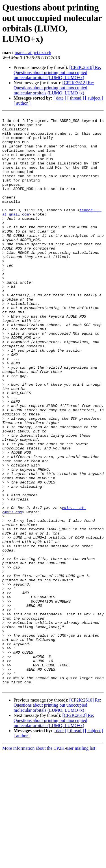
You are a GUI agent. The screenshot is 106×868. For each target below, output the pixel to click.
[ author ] (22, 103)
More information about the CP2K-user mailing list (49, 863)
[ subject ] (94, 98)
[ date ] (60, 98)
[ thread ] (76, 98)
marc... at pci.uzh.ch (33, 53)
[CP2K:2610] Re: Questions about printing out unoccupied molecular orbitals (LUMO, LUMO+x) (57, 72)
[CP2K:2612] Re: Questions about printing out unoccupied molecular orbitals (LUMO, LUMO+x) (54, 88)
